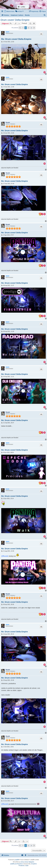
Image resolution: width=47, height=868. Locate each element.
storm (8, 32)
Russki (8, 122)
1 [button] (23, 28)
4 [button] (31, 28)
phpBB (17, 860)
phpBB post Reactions (16, 864)
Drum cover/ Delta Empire (15, 20)
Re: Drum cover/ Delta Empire (16, 39)
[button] (20, 28)
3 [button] (28, 28)
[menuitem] (9, 11)
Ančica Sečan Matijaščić (27, 862)
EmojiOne (34, 864)
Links (23, 7)
